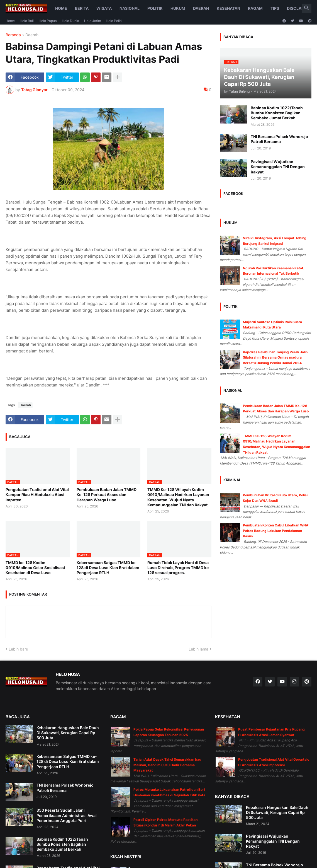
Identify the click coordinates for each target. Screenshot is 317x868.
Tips (275, 8)
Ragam (255, 8)
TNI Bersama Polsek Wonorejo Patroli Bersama (279, 139)
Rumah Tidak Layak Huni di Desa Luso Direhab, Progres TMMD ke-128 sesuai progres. (179, 568)
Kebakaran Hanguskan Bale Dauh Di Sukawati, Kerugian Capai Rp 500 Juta (68, 733)
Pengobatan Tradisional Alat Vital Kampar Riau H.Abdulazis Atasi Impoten (37, 495)
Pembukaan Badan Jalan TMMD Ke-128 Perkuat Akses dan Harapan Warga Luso (107, 495)
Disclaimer (299, 8)
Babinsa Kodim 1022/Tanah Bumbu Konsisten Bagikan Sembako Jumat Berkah (277, 113)
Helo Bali (27, 21)
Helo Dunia (70, 21)
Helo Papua (48, 21)
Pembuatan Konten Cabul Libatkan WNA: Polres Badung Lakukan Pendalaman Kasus (276, 531)
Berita (82, 8)
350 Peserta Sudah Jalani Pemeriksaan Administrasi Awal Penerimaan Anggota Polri (67, 815)
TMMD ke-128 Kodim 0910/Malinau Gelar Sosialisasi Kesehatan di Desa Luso (35, 568)
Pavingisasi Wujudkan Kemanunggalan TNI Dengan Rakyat (278, 167)
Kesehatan (228, 8)
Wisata (104, 8)
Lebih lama (198, 649)
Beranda (13, 35)
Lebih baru (18, 649)
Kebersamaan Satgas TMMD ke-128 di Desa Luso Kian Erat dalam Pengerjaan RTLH (108, 568)
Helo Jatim (92, 21)
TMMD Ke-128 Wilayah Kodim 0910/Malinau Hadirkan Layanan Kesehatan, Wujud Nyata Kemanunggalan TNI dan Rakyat (178, 497)
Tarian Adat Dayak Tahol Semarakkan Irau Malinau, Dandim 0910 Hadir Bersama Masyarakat (167, 765)
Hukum (178, 8)
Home (61, 8)
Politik (155, 8)
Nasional (130, 8)
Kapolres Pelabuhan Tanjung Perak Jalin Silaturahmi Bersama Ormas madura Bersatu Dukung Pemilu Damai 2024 (275, 357)
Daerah (201, 8)
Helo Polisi (114, 21)
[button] (307, 8)
